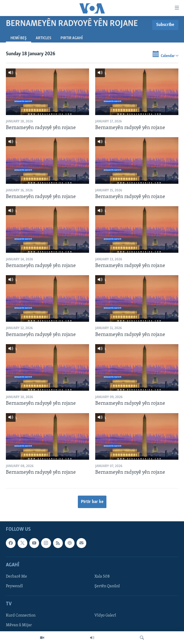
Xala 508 (102, 577)
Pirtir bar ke (92, 502)
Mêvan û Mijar (19, 625)
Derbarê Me (16, 577)
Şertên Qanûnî (107, 586)
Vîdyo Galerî (105, 616)
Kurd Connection (21, 616)
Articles (44, 38)
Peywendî (14, 586)
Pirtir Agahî (72, 38)
